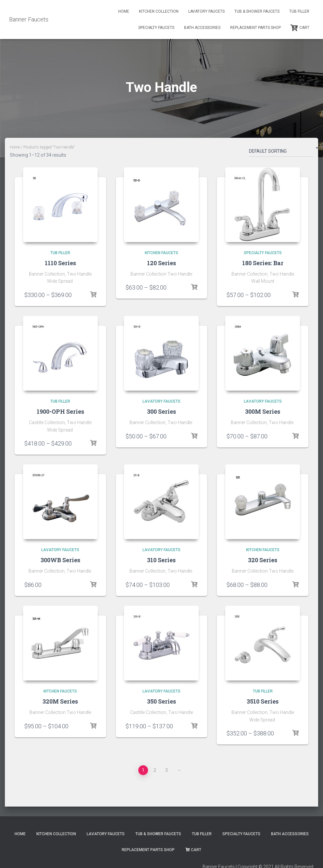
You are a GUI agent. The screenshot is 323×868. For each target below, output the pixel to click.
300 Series (161, 411)
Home (124, 11)
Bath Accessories (202, 28)
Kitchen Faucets (161, 253)
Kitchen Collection (159, 11)
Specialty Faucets (156, 28)
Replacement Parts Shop (255, 28)
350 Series (161, 701)
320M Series (60, 701)
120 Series (161, 263)
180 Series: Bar (263, 263)
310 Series (161, 560)
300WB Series (60, 560)
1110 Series (60, 263)
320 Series (263, 560)
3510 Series (263, 701)
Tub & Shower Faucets (257, 11)
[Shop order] (281, 152)
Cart (300, 28)
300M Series (263, 411)
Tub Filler (299, 11)
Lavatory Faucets (206, 11)
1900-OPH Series (60, 411)
